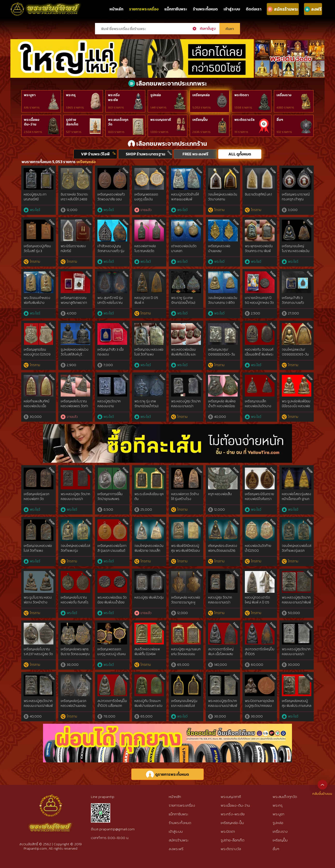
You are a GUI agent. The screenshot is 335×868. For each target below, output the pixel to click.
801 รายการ (116, 108)
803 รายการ (116, 132)
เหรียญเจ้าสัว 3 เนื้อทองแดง (111, 352)
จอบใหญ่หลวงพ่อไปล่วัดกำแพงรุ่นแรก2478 (75, 550)
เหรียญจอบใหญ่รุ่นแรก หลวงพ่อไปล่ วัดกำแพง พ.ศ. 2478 (185, 706)
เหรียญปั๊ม (200, 120)
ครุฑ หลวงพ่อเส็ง (220, 494)
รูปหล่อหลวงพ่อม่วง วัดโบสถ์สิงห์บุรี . (75, 352)
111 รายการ (241, 132)
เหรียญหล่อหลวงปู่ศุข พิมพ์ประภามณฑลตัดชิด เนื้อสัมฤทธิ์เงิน (297, 706)
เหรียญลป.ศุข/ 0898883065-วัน (222, 352)
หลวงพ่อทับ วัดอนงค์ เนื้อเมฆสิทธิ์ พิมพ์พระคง (259, 354)
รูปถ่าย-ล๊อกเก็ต (233, 840)
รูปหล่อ (156, 95)
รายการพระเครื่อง (144, 9)
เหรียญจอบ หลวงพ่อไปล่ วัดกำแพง (149, 352)
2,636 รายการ (201, 132)
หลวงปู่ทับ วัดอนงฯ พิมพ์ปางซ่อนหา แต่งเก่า (148, 706)
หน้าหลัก (116, 9)
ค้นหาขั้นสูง (208, 29)
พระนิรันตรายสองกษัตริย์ (73, 249)
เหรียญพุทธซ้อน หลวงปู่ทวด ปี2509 (37, 352)
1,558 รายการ (243, 108)
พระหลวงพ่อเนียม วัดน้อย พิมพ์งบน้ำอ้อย (112, 600)
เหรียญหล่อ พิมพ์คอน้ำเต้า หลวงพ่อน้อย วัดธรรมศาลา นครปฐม (222, 408)
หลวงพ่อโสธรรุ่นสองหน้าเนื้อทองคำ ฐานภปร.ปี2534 (296, 499)
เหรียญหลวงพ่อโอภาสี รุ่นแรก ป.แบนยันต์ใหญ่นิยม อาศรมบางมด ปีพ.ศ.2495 (112, 553)
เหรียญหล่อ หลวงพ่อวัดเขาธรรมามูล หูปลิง (186, 602)
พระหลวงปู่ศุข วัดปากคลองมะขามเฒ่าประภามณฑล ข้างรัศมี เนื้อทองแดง (75, 501)
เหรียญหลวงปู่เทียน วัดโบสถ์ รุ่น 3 (37, 249)
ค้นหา (230, 29)
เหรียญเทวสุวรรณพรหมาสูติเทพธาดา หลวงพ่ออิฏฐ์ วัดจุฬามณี (75, 305)
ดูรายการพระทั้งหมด (167, 774)
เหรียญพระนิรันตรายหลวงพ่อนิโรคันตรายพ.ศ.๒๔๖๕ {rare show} (259, 501)
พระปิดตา (242, 95)
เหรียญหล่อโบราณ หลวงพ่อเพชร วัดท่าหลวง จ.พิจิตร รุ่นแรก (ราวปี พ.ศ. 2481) (75, 408)
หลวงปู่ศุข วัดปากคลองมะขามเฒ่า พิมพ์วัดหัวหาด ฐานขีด (221, 605)
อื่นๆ (280, 120)
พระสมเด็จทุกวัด (118, 122)
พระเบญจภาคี (161, 120)
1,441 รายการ (158, 108)
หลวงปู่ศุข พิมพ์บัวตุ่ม (149, 597)
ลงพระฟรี (176, 849)
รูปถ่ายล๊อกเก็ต (72, 122)
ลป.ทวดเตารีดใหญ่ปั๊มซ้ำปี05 (260, 652)
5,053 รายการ (202, 108)
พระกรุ (71, 95)
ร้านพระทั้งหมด (205, 9)
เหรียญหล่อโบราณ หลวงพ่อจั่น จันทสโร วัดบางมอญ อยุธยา (75, 602)
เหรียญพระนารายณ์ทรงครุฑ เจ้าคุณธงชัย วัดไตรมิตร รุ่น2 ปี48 (296, 202)
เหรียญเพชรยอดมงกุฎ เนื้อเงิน (146, 197)
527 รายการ (74, 132)
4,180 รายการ (285, 108)
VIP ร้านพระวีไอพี (95, 154)
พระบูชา (30, 95)
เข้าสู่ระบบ (232, 9)
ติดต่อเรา (254, 9)
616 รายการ (32, 108)
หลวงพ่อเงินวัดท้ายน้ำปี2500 (258, 548)
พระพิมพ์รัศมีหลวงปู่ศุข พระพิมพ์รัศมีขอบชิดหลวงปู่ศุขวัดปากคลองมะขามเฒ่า (186, 553)
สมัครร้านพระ (179, 840)
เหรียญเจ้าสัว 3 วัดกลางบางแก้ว (293, 300)
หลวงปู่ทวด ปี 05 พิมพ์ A (146, 300)
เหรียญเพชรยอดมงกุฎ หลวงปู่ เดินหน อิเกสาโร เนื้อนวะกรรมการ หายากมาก (112, 656)
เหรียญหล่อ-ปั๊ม (232, 823)
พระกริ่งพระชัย (114, 98)
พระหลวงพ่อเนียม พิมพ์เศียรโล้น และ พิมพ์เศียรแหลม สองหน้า (185, 357)
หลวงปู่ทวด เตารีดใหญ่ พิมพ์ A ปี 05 (257, 600)
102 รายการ (284, 132)
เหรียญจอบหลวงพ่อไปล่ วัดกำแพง (38, 548)
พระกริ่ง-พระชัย (233, 814)
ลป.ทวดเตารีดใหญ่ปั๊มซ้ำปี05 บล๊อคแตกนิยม (112, 706)
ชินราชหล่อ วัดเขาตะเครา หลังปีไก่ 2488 (74, 197)
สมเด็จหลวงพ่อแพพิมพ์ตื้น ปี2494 (147, 652)
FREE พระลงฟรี (195, 154)
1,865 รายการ (75, 108)
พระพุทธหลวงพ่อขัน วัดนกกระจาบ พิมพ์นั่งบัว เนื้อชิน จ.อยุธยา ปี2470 (259, 253)
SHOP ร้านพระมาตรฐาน (145, 154)
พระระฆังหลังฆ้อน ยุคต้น (149, 496)
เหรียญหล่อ (201, 95)
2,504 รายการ (33, 132)
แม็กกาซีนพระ (176, 9)
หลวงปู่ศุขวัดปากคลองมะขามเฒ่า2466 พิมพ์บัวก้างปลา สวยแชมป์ (110, 408)
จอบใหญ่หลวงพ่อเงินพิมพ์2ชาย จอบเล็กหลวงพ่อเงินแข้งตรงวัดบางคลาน (149, 553)
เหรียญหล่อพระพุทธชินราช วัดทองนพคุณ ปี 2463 (75, 654)
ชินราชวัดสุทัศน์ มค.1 (258, 194)
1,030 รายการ (159, 132)
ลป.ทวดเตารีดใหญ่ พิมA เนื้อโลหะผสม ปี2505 (221, 654)
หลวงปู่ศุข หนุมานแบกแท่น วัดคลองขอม (186, 652)
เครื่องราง (284, 95)
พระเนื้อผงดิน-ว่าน (32, 122)
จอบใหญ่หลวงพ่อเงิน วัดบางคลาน (223, 197)
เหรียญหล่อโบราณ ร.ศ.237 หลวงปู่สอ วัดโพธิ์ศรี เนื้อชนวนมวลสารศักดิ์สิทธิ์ (38, 656)
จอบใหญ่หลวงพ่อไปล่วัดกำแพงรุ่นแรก (297, 548)
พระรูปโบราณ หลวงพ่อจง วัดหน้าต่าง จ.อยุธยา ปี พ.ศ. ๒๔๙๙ (38, 605)
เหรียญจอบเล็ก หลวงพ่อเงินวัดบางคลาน (258, 406)
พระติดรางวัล (244, 120)
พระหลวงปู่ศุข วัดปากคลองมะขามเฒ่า (186, 404)
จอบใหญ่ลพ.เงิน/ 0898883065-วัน (295, 352)
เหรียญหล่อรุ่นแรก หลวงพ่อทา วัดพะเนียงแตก (36, 499)
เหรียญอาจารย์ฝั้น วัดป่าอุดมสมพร (110, 496)
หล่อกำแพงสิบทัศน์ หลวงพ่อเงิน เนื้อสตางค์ (36, 406)
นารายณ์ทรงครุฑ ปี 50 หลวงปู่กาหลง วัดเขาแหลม (259, 303)
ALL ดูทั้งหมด (240, 154)
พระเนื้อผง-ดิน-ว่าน (235, 805)
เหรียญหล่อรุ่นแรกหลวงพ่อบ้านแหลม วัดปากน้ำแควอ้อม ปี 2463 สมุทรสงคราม (74, 708)
